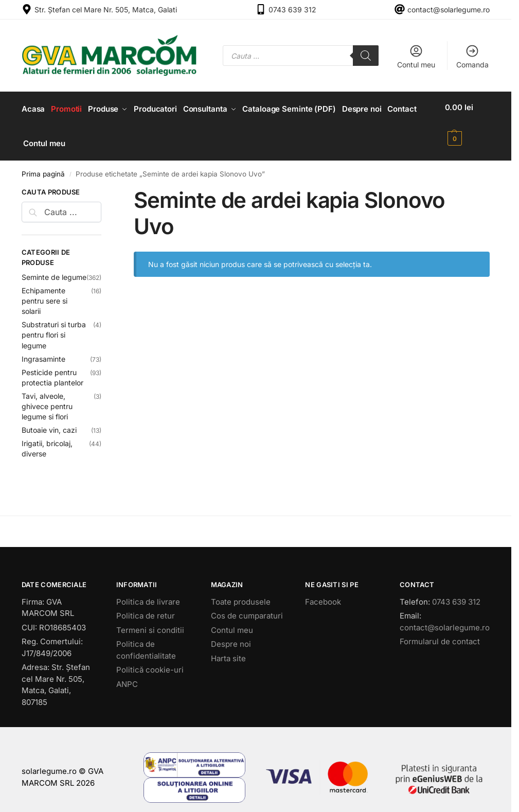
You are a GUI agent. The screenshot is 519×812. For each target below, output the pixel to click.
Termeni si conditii (150, 623)
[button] (469, 123)
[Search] (366, 56)
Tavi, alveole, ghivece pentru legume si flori (47, 400)
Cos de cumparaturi (247, 609)
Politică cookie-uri (150, 663)
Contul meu (416, 56)
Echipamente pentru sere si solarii (44, 294)
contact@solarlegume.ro (449, 10)
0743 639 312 (292, 10)
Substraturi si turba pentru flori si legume (54, 328)
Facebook (323, 595)
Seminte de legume (54, 270)
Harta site (228, 651)
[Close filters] (104, 187)
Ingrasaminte (43, 352)
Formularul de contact (440, 635)
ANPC (127, 677)
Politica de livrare (148, 595)
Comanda (472, 56)
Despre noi (231, 637)
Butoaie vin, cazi (49, 423)
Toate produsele (241, 595)
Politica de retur (146, 609)
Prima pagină (43, 167)
